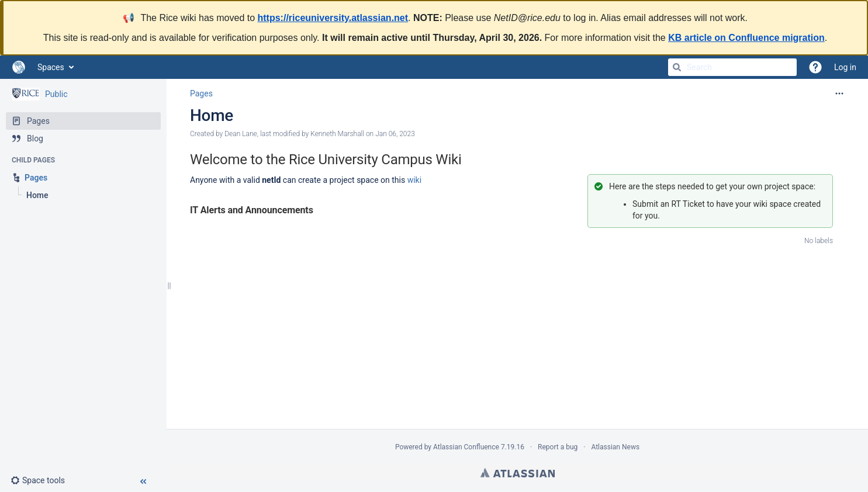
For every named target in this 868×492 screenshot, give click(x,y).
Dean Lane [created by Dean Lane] (241, 134)
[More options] (839, 93)
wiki (414, 180)
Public (56, 94)
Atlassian (518, 473)
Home (212, 115)
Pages (201, 93)
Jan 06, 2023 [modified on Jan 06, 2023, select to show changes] (395, 134)
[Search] (677, 67)
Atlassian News (615, 447)
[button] (42, 480)
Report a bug (558, 447)
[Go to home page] (19, 67)
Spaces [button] (51, 67)
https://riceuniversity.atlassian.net (333, 18)
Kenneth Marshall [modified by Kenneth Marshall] (337, 134)
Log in (845, 67)
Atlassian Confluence (466, 447)
